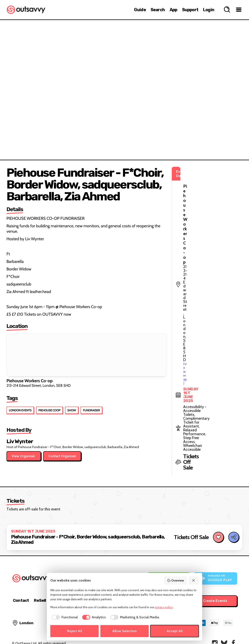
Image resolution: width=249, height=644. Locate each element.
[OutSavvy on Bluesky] (224, 629)
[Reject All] (194, 580)
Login (209, 10)
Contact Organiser (62, 456)
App (173, 10)
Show (72, 410)
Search (158, 10)
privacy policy (164, 607)
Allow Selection (124, 631)
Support (190, 10)
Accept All (175, 631)
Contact (21, 586)
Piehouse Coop (49, 410)
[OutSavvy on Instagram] (215, 629)
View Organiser (24, 456)
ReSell (40, 586)
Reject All (75, 631)
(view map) (207, 191)
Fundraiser (91, 410)
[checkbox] (64, 617)
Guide (140, 10)
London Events (20, 410)
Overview (175, 580)
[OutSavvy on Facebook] (233, 629)
